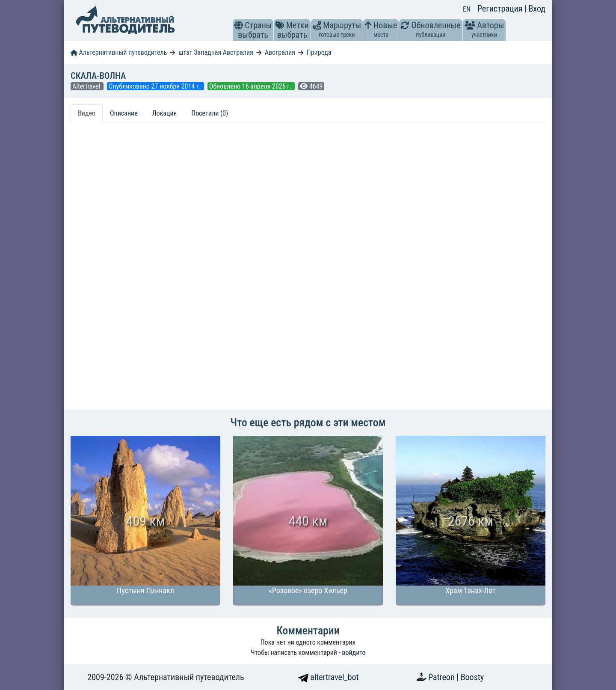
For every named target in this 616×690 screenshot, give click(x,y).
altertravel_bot (329, 677)
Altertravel (87, 86)
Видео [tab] (87, 113)
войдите (354, 653)
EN (467, 9)
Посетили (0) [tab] (210, 113)
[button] (239, 25)
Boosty (472, 677)
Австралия (280, 52)
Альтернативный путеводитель (119, 52)
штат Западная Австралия (216, 52)
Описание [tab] (124, 113)
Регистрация (501, 9)
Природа (319, 52)
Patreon (442, 677)
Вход (537, 9)
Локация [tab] (165, 113)
